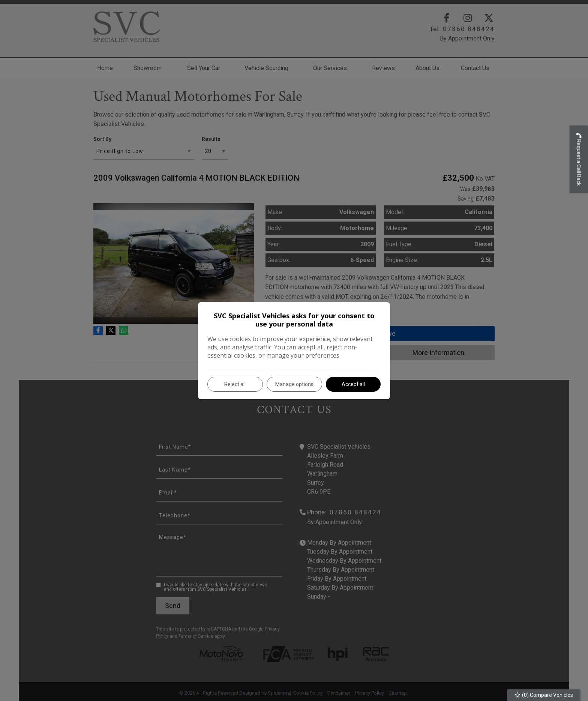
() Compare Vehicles (544, 695)
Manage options (294, 384)
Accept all (353, 384)
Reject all (235, 384)
